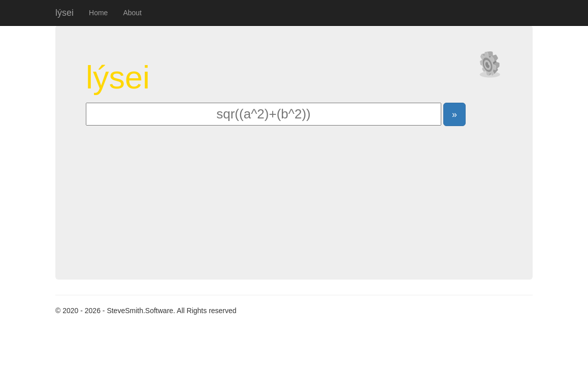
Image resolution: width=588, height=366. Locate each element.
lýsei (64, 13)
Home (98, 13)
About (132, 13)
